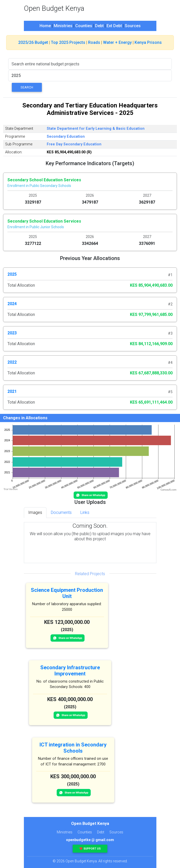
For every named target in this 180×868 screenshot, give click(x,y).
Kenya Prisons (148, 42)
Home (45, 26)
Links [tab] (85, 512)
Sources (133, 26)
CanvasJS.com (168, 490)
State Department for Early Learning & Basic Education (96, 129)
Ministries (63, 26)
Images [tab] (35, 512)
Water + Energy (117, 42)
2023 (12, 333)
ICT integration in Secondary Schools (73, 748)
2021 (12, 391)
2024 (12, 304)
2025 (12, 274)
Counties (84, 26)
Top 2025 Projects (68, 42)
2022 (12, 362)
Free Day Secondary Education (74, 144)
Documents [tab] (61, 512)
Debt (99, 26)
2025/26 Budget (33, 42)
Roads (94, 42)
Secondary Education (66, 137)
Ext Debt (114, 26)
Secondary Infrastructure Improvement (70, 671)
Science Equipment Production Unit (67, 593)
